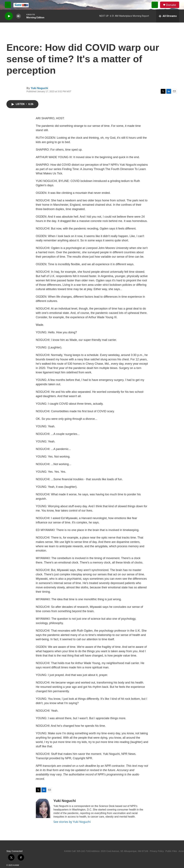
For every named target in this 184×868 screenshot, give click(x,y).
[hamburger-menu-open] (8, 5)
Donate (171, 5)
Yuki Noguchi (39, 88)
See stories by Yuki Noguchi (72, 822)
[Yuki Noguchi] (43, 808)
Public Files (171, 851)
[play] (9, 16)
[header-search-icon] (155, 5)
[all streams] (168, 16)
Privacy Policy (157, 851)
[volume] (18, 16)
